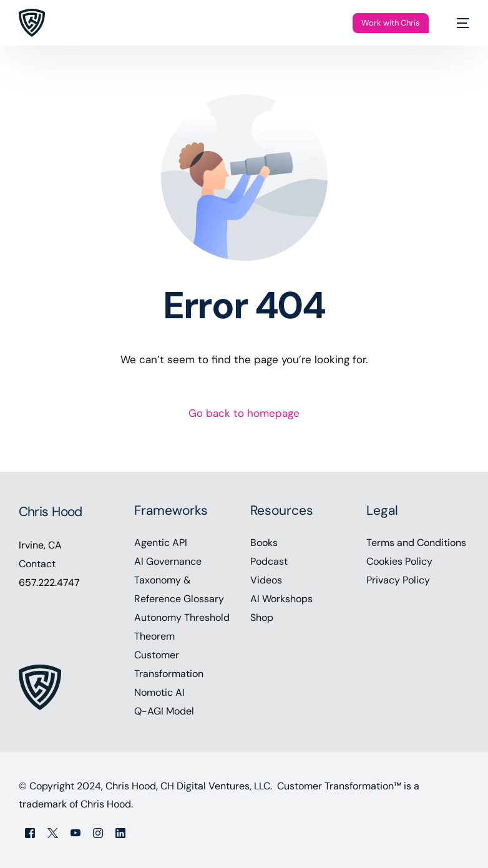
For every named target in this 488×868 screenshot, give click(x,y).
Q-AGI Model (164, 711)
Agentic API (161, 543)
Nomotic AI (159, 692)
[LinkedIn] (120, 833)
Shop (262, 617)
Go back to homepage (244, 413)
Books (264, 543)
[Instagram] (98, 833)
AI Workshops (281, 599)
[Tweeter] (53, 833)
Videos (266, 580)
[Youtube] (76, 833)
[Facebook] (30, 833)
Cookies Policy (399, 561)
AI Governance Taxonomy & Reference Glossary (179, 580)
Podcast (269, 561)
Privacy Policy (398, 580)
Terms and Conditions (416, 543)
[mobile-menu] (457, 23)
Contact (37, 564)
